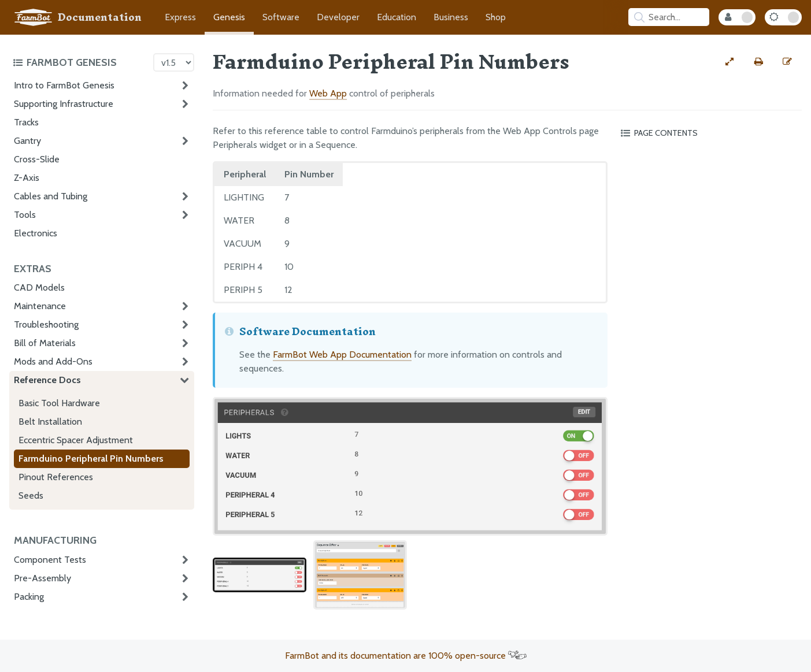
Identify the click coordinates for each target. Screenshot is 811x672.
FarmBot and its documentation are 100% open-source (406, 656)
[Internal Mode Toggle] (737, 17)
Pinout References (56, 477)
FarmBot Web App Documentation (342, 354)
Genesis (229, 17)
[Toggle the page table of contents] (709, 133)
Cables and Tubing (51, 196)
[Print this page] (758, 62)
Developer (338, 17)
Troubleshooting (46, 324)
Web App (328, 93)
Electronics (36, 233)
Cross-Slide (37, 159)
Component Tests (50, 560)
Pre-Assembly (42, 578)
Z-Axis (27, 178)
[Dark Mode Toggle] (783, 17)
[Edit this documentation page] (787, 62)
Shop (496, 17)
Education (397, 17)
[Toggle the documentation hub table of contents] (80, 62)
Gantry (27, 141)
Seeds (31, 495)
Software (281, 17)
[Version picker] (174, 62)
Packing (29, 597)
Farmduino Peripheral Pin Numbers (91, 458)
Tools (25, 215)
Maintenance (40, 306)
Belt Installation (50, 422)
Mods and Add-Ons (53, 361)
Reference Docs (47, 380)
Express (180, 17)
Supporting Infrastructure (64, 104)
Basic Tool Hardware (59, 403)
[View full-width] (729, 62)
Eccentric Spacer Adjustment (76, 440)
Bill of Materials (45, 343)
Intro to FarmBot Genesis (64, 85)
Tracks (26, 122)
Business (451, 17)
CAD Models (39, 287)
